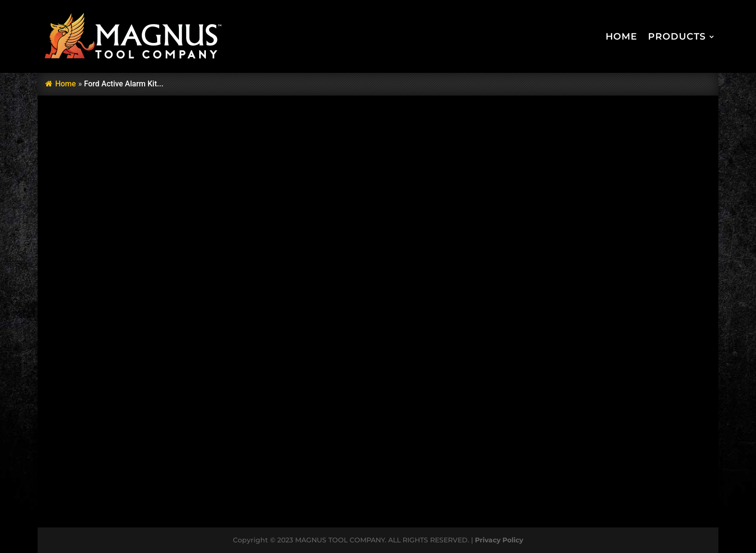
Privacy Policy (499, 540)
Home (621, 36)
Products (677, 36)
